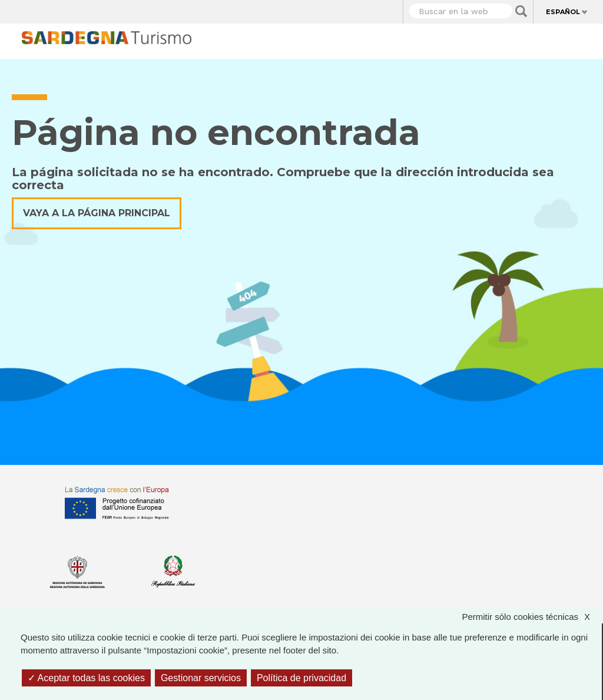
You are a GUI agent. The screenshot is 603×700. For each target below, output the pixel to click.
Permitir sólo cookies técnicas (532, 617)
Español (563, 12)
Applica (521, 11)
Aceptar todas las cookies (86, 678)
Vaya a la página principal (97, 213)
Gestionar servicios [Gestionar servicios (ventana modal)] (201, 678)
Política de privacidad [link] (301, 678)
